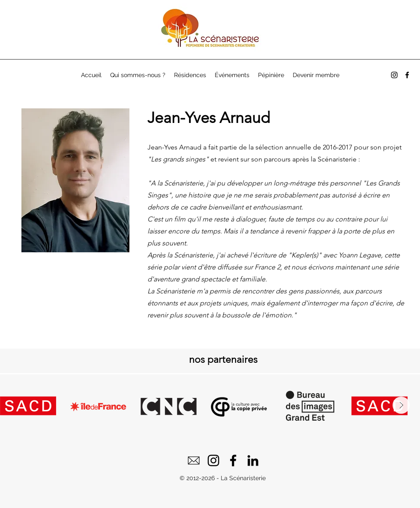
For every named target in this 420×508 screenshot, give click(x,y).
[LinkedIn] (253, 460)
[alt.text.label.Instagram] (394, 75)
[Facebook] (233, 460)
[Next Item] (401, 405)
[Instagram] (213, 460)
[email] (194, 460)
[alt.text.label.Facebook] (407, 75)
